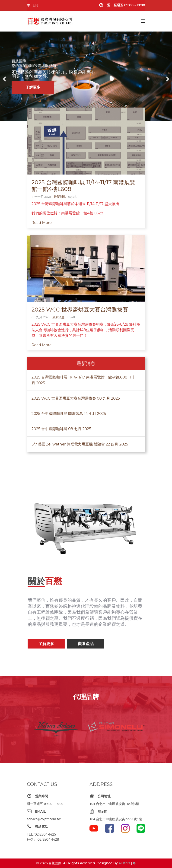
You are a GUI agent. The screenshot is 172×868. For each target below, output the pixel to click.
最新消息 (60, 197)
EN (35, 5)
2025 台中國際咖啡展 (61, 429)
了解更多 (33, 87)
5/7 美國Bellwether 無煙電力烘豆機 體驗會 (80, 444)
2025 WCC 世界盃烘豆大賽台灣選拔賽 (80, 310)
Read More (42, 223)
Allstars (124, 863)
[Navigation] (143, 21)
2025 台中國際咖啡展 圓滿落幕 (69, 414)
